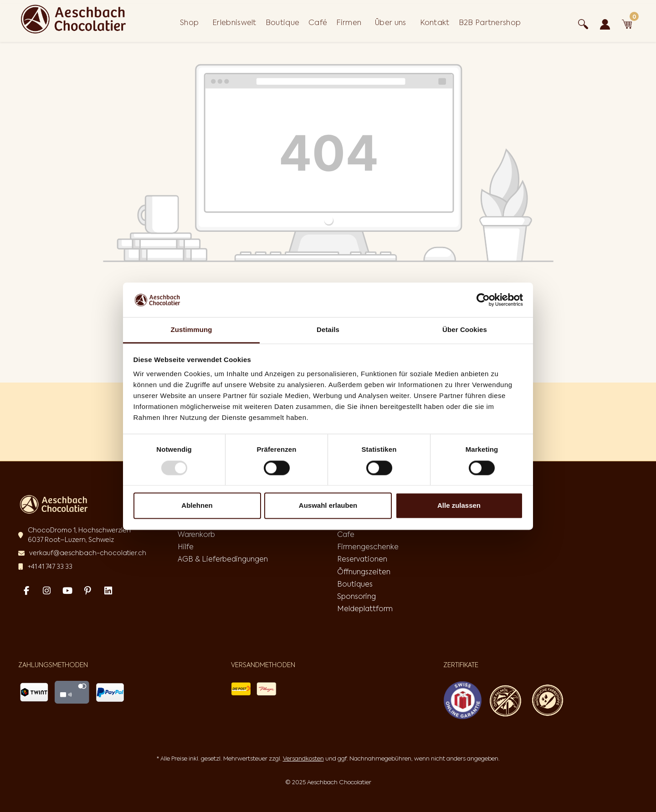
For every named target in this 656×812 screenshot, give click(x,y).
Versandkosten (303, 758)
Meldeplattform (365, 608)
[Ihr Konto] (605, 23)
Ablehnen (197, 506)
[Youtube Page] (67, 590)
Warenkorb (196, 534)
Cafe (346, 534)
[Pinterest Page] (88, 590)
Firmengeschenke (368, 546)
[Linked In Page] (108, 590)
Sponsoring (356, 596)
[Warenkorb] (627, 23)
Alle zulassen (459, 506)
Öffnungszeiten (364, 572)
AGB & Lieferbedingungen (223, 559)
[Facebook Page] (26, 590)
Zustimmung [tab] (192, 330)
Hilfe (186, 546)
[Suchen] (583, 23)
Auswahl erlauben (328, 506)
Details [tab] (328, 330)
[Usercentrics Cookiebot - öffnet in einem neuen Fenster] (483, 300)
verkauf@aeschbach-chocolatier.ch (88, 553)
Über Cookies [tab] (465, 330)
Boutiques (355, 584)
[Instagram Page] (47, 590)
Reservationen (362, 559)
